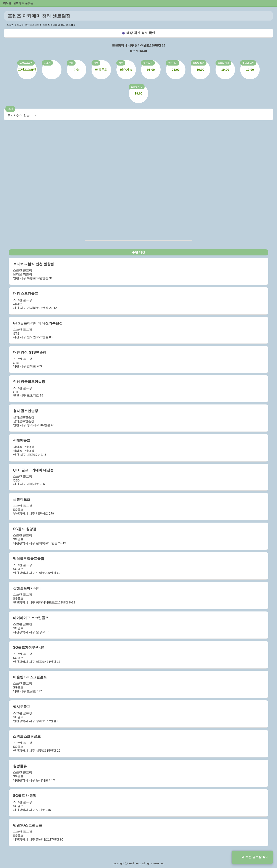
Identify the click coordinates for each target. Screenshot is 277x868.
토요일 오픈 (199, 63)
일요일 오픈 (248, 63)
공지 (10, 109)
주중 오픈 (148, 63)
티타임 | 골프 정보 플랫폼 (18, 3)
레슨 (121, 63)
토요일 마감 (223, 63)
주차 (71, 63)
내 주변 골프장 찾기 (255, 857)
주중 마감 (173, 63)
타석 (96, 63)
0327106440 (138, 51)
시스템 (47, 63)
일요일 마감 (137, 87)
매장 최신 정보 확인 (141, 33)
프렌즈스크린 (26, 63)
